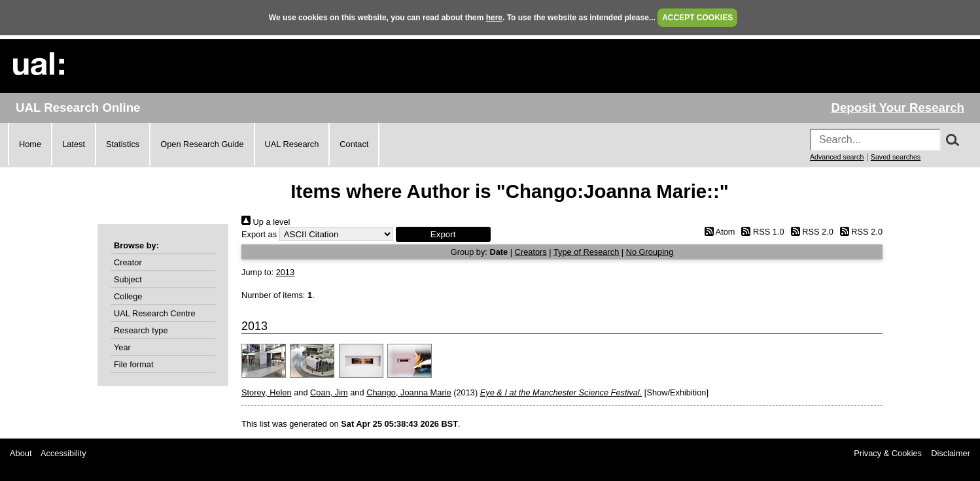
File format (133, 364)
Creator (128, 262)
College (128, 296)
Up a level (266, 222)
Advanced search (837, 157)
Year (122, 347)
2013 (285, 272)
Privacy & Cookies (888, 453)
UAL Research (292, 144)
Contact (354, 144)
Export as (259, 234)
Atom (717, 232)
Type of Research (586, 252)
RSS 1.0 (761, 232)
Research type (141, 330)
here (494, 18)
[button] (443, 234)
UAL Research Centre (155, 313)
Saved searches (896, 157)
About (21, 453)
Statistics (123, 144)
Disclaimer (951, 453)
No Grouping (650, 252)
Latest (74, 144)
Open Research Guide (202, 144)
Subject (128, 279)
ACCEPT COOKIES (697, 18)
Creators (531, 252)
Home (30, 144)
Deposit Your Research (898, 108)
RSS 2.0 (810, 232)
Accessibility (63, 453)
